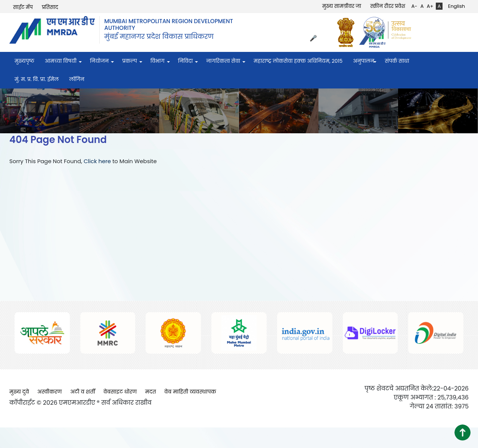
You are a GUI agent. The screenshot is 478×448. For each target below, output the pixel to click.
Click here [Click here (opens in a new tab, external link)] (97, 161)
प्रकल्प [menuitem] (130, 61)
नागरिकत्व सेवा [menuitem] (223, 61)
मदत (151, 392)
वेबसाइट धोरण (120, 392)
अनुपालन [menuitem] (364, 61)
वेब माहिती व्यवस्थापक (190, 392)
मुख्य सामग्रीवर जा (342, 6)
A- (414, 6)
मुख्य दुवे (19, 392)
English (457, 6)
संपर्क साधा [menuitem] (397, 61)
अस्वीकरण (50, 392)
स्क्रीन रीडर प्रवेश (388, 6)
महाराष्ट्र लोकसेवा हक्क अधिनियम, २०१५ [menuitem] (298, 61)
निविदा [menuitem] (186, 61)
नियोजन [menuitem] (99, 61)
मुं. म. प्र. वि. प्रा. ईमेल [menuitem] (37, 79)
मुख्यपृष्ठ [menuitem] (24, 61)
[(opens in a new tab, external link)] (348, 32)
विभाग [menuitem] (158, 61)
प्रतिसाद (50, 7)
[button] (463, 433)
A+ (430, 6)
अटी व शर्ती (83, 392)
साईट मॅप (23, 7)
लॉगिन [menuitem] (77, 79)
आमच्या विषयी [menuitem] (61, 61)
